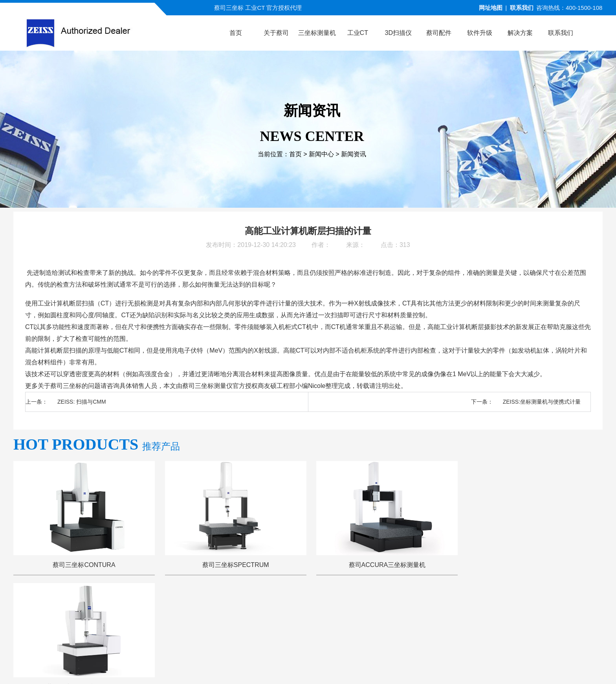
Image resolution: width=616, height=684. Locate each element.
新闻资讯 (354, 154)
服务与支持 (342, 606)
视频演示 (259, 606)
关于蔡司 (179, 606)
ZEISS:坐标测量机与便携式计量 (542, 402)
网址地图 (491, 8)
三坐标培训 (434, 606)
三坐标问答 (388, 606)
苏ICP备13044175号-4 (323, 666)
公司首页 (139, 606)
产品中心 (219, 606)
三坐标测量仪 (214, 386)
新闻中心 (321, 154)
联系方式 (477, 606)
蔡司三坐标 (66, 386)
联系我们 (522, 8)
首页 (295, 154)
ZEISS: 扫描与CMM (82, 402)
